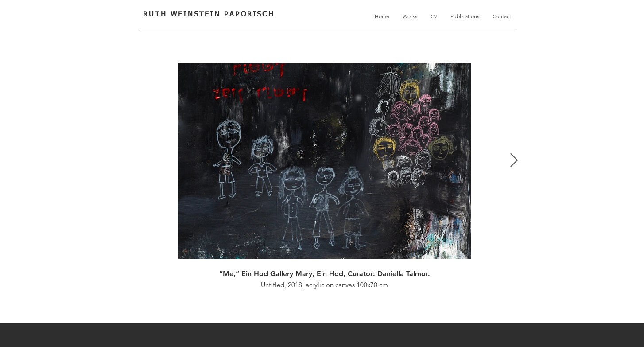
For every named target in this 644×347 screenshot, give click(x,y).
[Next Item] (514, 161)
